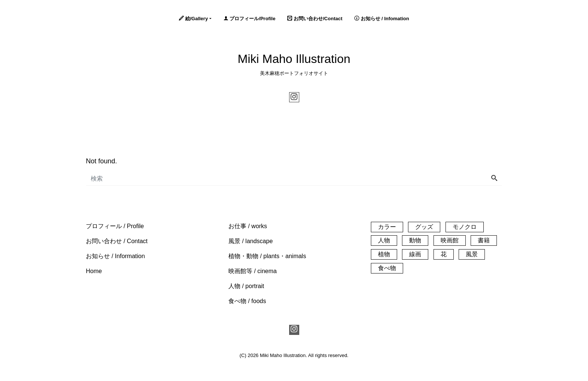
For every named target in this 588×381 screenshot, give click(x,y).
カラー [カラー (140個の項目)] (387, 227)
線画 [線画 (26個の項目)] (415, 254)
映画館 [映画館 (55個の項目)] (450, 240)
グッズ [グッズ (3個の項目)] (424, 227)
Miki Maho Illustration (294, 59)
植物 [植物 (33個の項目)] (384, 254)
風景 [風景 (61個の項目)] (472, 254)
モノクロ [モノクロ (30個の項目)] (465, 227)
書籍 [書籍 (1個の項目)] (484, 240)
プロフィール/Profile (250, 19)
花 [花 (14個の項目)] (444, 254)
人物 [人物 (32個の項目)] (384, 240)
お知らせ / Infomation (382, 19)
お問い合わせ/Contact (315, 19)
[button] (115, 226)
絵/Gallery (193, 19)
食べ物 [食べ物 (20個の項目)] (387, 268)
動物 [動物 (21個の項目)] (415, 240)
